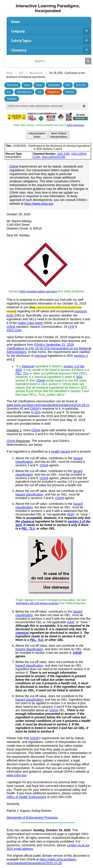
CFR (71, 327)
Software (70, 92)
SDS (79, 377)
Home (15, 22)
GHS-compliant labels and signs (38, 291)
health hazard (60, 451)
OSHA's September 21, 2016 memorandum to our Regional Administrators (49, 348)
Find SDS (81, 85)
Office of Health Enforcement (26, 797)
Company (51, 31)
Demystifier (54, 85)
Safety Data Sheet (30, 323)
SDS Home (13, 85)
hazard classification (29, 494)
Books (39, 85)
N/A (71, 514)
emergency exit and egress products (37, 603)
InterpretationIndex (37, 135)
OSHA (14, 166)
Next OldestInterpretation (59, 135)
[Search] (88, 61)
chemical (40, 356)
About (27, 85)
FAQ (68, 85)
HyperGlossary (24, 92)
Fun (9, 92)
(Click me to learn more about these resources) (35, 106)
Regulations (53, 92)
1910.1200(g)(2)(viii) (53, 157)
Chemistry (51, 50)
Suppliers (12, 99)
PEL (18, 373)
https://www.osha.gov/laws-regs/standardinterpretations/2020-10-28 (42, 861)
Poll (40, 92)
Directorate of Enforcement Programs (32, 818)
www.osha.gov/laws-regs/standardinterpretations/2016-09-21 (48, 405)
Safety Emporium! (75, 125)
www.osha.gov (16, 775)
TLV (26, 373)
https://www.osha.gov (39, 204)
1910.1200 (63, 154)
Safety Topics (51, 41)
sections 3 (81, 356)
